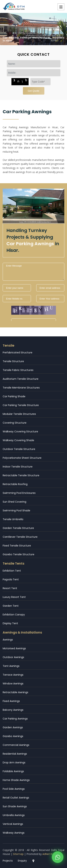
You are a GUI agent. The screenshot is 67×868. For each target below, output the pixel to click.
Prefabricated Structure (18, 353)
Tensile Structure (13, 361)
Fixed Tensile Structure (17, 546)
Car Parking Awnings (15, 719)
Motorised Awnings (14, 648)
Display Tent (10, 623)
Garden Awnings (13, 727)
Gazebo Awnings (13, 736)
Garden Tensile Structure (18, 528)
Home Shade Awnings (16, 780)
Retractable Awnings (15, 692)
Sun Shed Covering (14, 502)
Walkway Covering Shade (18, 440)
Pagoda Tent (11, 579)
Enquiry (22, 861)
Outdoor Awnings (13, 657)
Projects (8, 861)
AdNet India (49, 854)
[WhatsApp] (58, 858)
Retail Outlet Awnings (16, 798)
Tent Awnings (11, 666)
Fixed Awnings (11, 701)
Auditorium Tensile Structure (21, 379)
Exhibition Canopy (14, 615)
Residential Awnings (15, 754)
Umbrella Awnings (14, 815)
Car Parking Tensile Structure (21, 405)
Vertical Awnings (13, 824)
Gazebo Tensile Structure (18, 554)
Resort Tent (10, 588)
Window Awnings (13, 684)
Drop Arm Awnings (14, 763)
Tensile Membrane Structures (21, 388)
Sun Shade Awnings (15, 806)
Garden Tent (11, 606)
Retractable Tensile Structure (21, 475)
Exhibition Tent (12, 571)
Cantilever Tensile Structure (20, 537)
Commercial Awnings (16, 745)
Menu (61, 7)
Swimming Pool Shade (16, 510)
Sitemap (18, 854)
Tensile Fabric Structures (18, 370)
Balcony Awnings (13, 710)
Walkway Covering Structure (20, 431)
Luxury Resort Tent (14, 597)
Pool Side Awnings (14, 789)
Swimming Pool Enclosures (19, 493)
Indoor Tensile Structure (18, 467)
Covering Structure (15, 423)
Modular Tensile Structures (19, 414)
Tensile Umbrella (13, 519)
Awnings (8, 640)
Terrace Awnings (13, 675)
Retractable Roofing (15, 484)
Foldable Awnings (13, 771)
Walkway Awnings (14, 833)
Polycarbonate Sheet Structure (22, 458)
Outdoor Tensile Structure (19, 449)
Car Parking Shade (14, 396)
